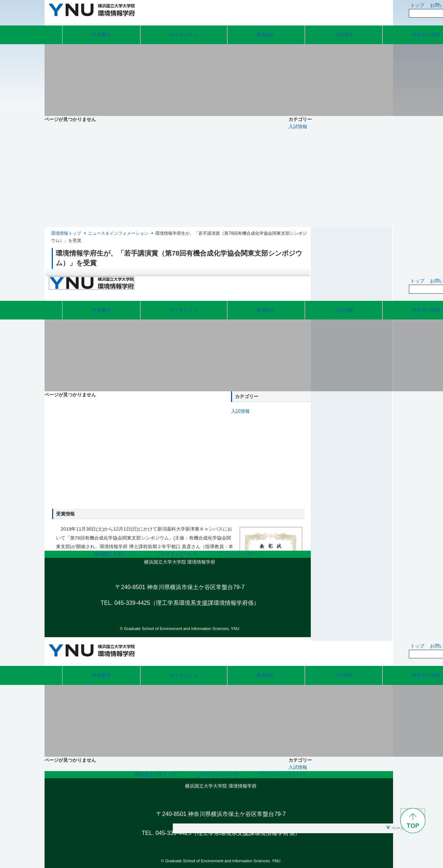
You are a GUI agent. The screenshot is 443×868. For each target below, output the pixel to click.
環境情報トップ (66, 233)
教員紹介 (266, 35)
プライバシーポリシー (241, 554)
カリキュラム (184, 35)
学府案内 (101, 35)
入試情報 (344, 35)
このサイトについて (177, 554)
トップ (417, 5)
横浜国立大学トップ (115, 554)
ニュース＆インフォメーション (118, 233)
